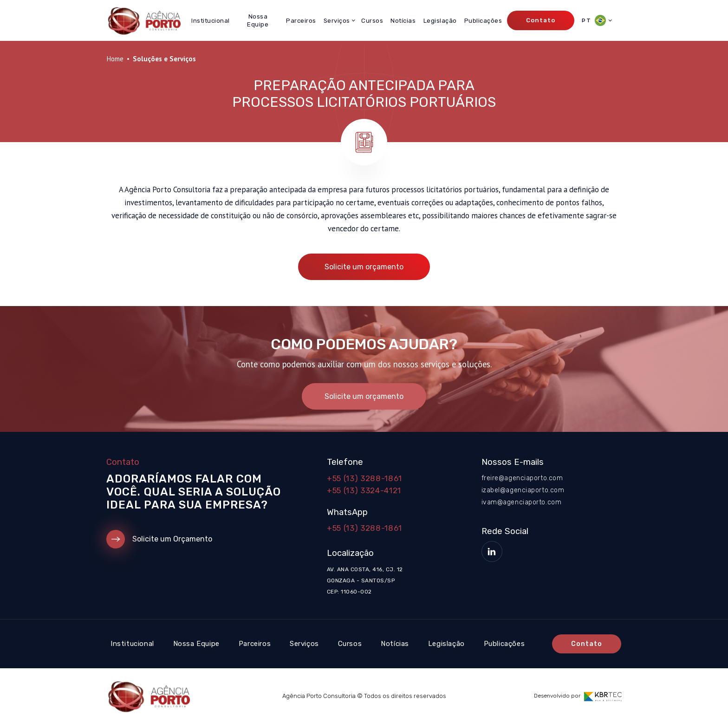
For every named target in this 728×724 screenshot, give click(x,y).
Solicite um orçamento (364, 267)
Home (115, 59)
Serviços (304, 644)
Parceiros (301, 21)
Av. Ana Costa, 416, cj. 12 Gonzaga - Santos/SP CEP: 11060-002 (365, 581)
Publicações (483, 21)
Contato (540, 20)
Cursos (372, 21)
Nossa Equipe (258, 20)
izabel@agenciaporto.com (523, 490)
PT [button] (594, 20)
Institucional (211, 21)
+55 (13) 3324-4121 (364, 490)
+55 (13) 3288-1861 (364, 478)
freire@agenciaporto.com (522, 478)
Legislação (440, 21)
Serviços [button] (337, 21)
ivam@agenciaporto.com (522, 502)
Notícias (403, 21)
